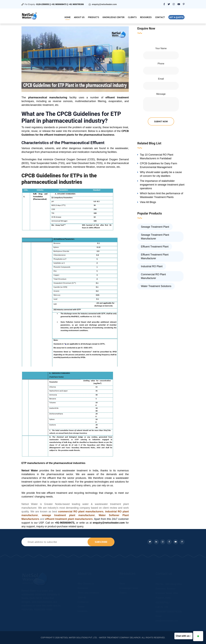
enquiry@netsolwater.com (104, 4)
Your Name (161, 48)
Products (94, 17)
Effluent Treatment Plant (155, 247)
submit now (161, 121)
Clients (132, 17)
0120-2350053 (43, 4)
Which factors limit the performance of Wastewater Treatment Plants (162, 195)
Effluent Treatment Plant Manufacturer (155, 256)
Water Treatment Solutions (156, 286)
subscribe (101, 542)
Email (161, 79)
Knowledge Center (114, 17)
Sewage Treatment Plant (155, 227)
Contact (160, 17)
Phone (161, 64)
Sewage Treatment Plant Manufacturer (155, 237)
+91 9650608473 (59, 4)
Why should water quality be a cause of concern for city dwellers (161, 174)
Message (161, 94)
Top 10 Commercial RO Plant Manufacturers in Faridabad (157, 157)
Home (68, 17)
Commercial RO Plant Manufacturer (153, 276)
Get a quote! (176, 17)
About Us (79, 17)
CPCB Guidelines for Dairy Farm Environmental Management (159, 165)
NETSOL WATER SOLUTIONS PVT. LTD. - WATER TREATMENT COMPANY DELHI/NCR (100, 638)
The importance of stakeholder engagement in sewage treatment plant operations (162, 185)
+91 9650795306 (76, 4)
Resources (146, 17)
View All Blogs (148, 202)
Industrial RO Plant (152, 266)
